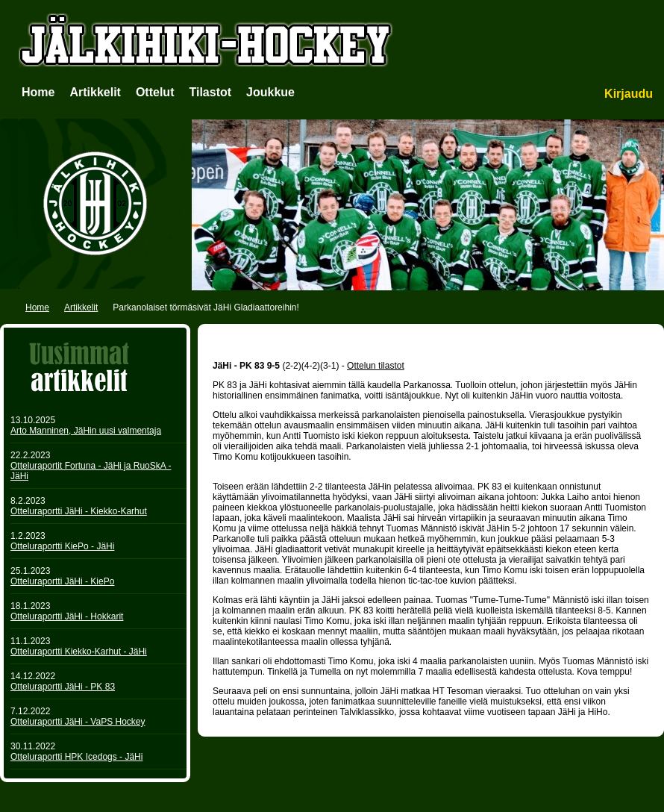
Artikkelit (95, 92)
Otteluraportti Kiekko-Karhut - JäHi (79, 652)
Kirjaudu (629, 94)
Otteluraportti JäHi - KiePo (62, 581)
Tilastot (210, 92)
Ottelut (155, 92)
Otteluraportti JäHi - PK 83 (63, 687)
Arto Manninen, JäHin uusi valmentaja (86, 431)
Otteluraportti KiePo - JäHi (62, 546)
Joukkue (270, 92)
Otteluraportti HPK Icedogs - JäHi (76, 757)
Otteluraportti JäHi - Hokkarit (67, 616)
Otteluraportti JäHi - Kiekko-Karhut (79, 511)
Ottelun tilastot (376, 366)
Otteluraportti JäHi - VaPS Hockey (78, 722)
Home (38, 92)
